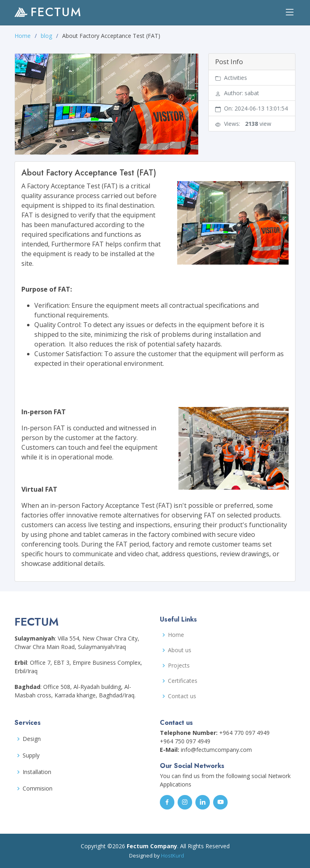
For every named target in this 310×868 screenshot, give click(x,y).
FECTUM (48, 12)
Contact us (182, 696)
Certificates (183, 681)
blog (46, 36)
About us (180, 650)
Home (23, 36)
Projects (179, 666)
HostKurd (173, 855)
